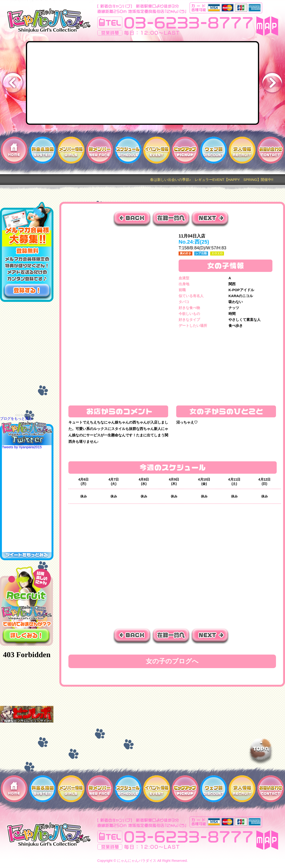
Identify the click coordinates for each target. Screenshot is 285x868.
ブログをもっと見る (16, 418)
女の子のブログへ (172, 661)
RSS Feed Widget (25, 415)
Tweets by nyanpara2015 (22, 447)
